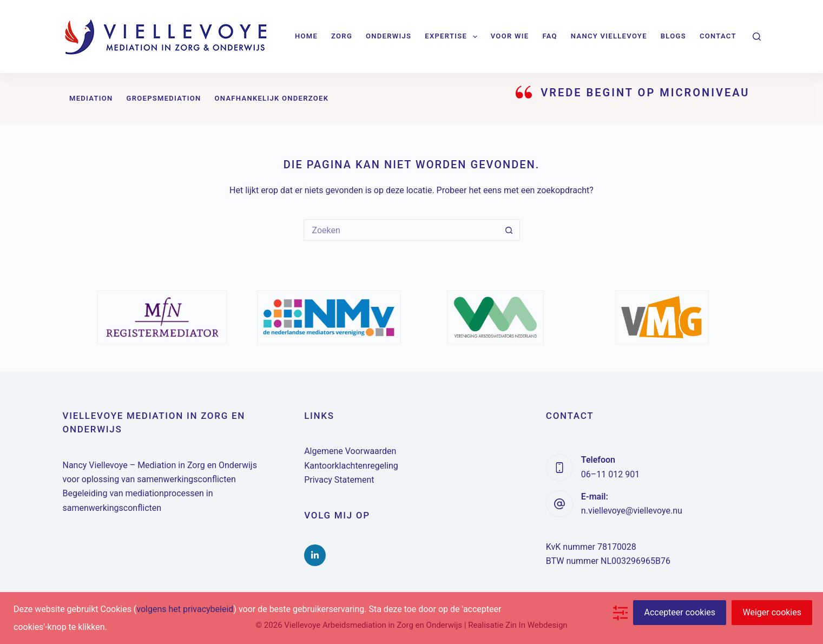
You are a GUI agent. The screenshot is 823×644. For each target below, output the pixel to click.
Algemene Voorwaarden (350, 451)
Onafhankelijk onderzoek (272, 98)
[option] (162, 317)
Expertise (453, 37)
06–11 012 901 (610, 474)
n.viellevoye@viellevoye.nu (632, 511)
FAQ (549, 36)
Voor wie (510, 36)
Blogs (673, 36)
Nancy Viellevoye (609, 36)
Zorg (342, 36)
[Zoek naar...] (401, 230)
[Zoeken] (757, 37)
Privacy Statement (339, 480)
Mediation (91, 98)
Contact (718, 36)
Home (306, 36)
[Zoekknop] (509, 230)
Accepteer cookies (680, 612)
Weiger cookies (772, 612)
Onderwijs (389, 36)
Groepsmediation (164, 98)
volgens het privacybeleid (185, 609)
